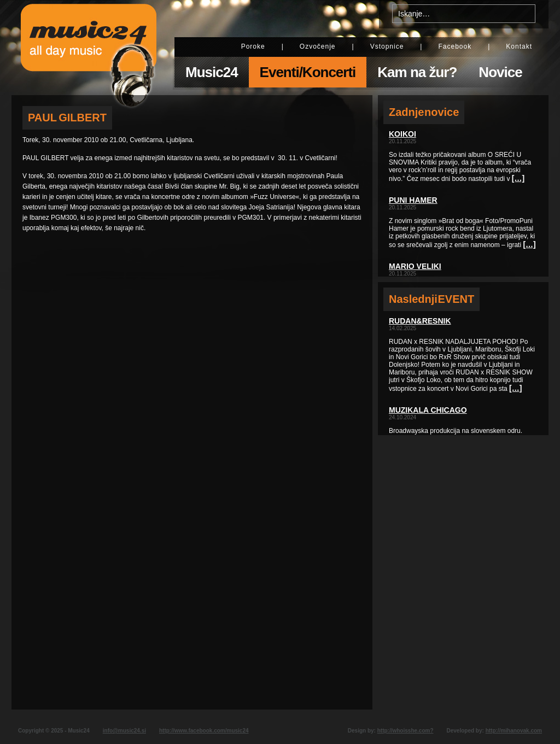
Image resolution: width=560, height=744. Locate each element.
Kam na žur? (417, 72)
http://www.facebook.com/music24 (204, 731)
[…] (518, 178)
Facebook (455, 46)
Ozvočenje (318, 46)
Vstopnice (387, 46)
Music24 (212, 72)
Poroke (253, 46)
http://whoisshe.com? (406, 731)
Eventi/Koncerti (308, 72)
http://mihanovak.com (514, 731)
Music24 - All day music (89, 48)
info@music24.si (124, 731)
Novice (500, 72)
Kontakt (519, 46)
